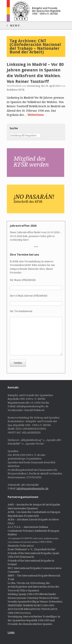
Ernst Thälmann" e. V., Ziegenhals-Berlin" (32, 549)
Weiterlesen (36, 115)
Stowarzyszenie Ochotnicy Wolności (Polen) (33, 598)
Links (11, 633)
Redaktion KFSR (16, 90)
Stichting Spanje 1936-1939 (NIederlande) (32, 594)
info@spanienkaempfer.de (32, 488)
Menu (13, 26)
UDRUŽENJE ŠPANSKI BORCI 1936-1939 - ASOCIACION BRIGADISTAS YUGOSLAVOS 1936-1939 (33, 609)
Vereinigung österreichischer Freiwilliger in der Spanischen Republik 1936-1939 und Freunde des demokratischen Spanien (34, 620)
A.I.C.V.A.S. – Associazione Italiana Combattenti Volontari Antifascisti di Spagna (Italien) (33, 531)
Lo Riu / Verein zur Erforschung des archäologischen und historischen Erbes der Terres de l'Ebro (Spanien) (34, 587)
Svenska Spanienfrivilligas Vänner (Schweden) (35, 602)
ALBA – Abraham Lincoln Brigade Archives (33, 519)
